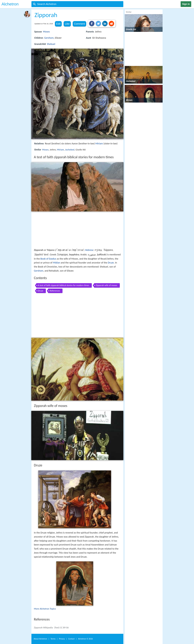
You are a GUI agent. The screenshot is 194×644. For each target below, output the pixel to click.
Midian (56, 263)
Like (67, 24)
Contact (71, 639)
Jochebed (70, 150)
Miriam (99, 143)
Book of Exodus (48, 259)
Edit (58, 24)
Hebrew (89, 250)
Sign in (186, 4)
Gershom (49, 38)
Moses (46, 32)
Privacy (62, 639)
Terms (53, 639)
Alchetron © (85, 639)
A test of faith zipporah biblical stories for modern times (64, 285)
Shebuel (51, 44)
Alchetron (10, 4)
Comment (79, 24)
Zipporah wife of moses (107, 285)
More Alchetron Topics (45, 609)
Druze (111, 263)
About (40, 639)
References (55, 291)
